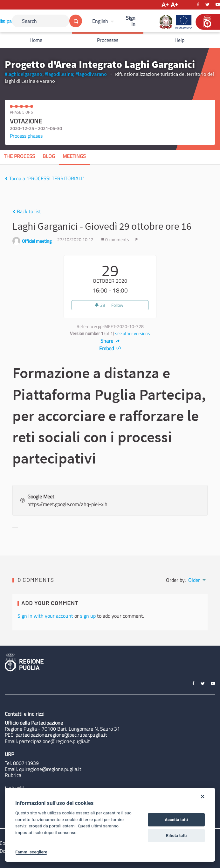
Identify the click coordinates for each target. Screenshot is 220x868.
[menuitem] (104, 21)
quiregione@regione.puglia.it (50, 769)
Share (110, 341)
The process (19, 156)
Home (36, 40)
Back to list (27, 211)
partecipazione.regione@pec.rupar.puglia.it (61, 735)
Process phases (26, 136)
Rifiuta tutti (176, 835)
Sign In (131, 21)
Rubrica (13, 775)
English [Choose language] (100, 21)
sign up (88, 616)
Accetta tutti (176, 820)
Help (179, 40)
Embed (110, 348)
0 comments (116, 240)
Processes (108, 40)
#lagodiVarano (91, 74)
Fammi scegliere (31, 852)
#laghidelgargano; (24, 74)
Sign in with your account (45, 616)
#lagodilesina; (59, 74)
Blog (49, 156)
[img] (6, 179)
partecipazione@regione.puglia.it (55, 741)
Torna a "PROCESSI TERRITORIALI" (45, 178)
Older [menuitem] (194, 580)
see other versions (133, 333)
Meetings (74, 156)
